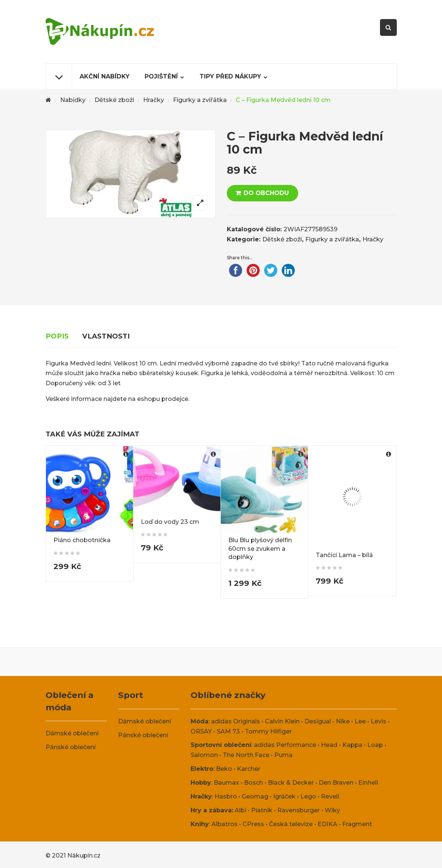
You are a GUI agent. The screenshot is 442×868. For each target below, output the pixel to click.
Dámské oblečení (72, 733)
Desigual (318, 721)
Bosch (254, 783)
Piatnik (262, 810)
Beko (224, 769)
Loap (375, 745)
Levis (378, 721)
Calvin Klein (282, 721)
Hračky (154, 100)
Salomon (204, 755)
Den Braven (336, 783)
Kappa (352, 745)
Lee (360, 721)
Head (329, 745)
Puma (283, 755)
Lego (308, 796)
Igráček (284, 796)
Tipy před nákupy (230, 76)
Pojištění (161, 76)
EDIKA (327, 824)
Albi (240, 810)
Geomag (255, 796)
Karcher (249, 769)
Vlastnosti (106, 336)
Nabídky (73, 100)
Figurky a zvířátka (200, 100)
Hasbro (226, 796)
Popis (57, 336)
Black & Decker (291, 783)
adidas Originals (236, 721)
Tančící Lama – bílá (344, 555)
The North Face (246, 755)
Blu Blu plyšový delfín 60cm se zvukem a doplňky (260, 549)
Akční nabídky (105, 76)
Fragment (357, 824)
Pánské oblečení (71, 747)
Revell (330, 796)
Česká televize (291, 824)
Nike (343, 721)
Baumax (226, 783)
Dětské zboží (114, 100)
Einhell (368, 783)
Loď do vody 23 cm (170, 522)
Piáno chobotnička (82, 540)
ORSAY (201, 731)
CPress (253, 824)
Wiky (332, 810)
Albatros (225, 824)
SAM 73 (228, 731)
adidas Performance (285, 745)
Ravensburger (299, 810)
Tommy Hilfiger (268, 731)
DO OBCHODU (266, 193)
